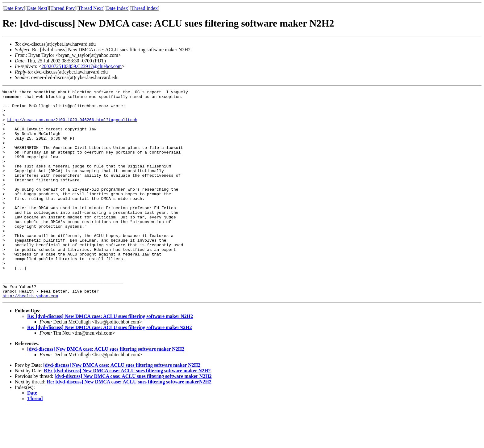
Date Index (117, 8)
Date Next (37, 8)
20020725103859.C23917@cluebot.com (81, 66)
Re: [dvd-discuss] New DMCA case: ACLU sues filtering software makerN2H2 (109, 369)
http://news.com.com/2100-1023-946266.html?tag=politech (72, 126)
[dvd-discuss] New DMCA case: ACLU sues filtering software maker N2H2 (106, 391)
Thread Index (144, 8)
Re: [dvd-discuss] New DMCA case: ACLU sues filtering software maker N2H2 (110, 358)
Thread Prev (63, 8)
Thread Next (90, 8)
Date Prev (14, 8)
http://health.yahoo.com (30, 337)
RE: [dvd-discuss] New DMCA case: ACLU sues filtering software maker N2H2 (127, 412)
